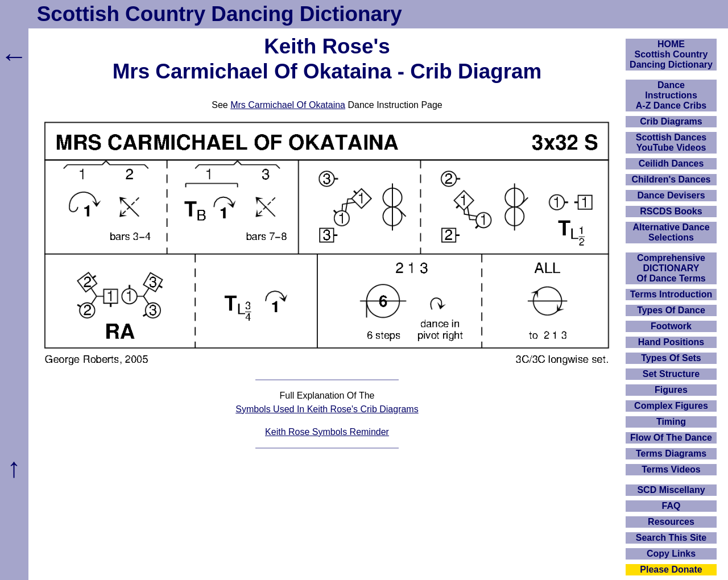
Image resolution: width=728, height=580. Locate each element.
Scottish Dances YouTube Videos (671, 142)
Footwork (671, 326)
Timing (671, 422)
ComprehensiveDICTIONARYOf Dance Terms (671, 268)
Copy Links (671, 554)
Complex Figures (671, 406)
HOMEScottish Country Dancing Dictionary (671, 54)
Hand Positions (671, 342)
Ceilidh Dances (671, 163)
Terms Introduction (671, 294)
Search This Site (671, 538)
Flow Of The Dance (671, 438)
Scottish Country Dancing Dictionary (220, 14)
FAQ (671, 506)
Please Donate (671, 569)
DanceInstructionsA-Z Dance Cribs (671, 95)
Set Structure (671, 374)
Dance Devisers (671, 195)
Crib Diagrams (671, 121)
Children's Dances (671, 179)
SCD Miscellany (671, 490)
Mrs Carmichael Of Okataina (288, 105)
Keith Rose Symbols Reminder (327, 432)
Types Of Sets (671, 358)
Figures (671, 390)
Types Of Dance (671, 310)
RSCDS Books (671, 211)
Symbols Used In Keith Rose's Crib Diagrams (327, 409)
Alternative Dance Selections (671, 232)
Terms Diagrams (671, 453)
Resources (671, 522)
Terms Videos (671, 469)
